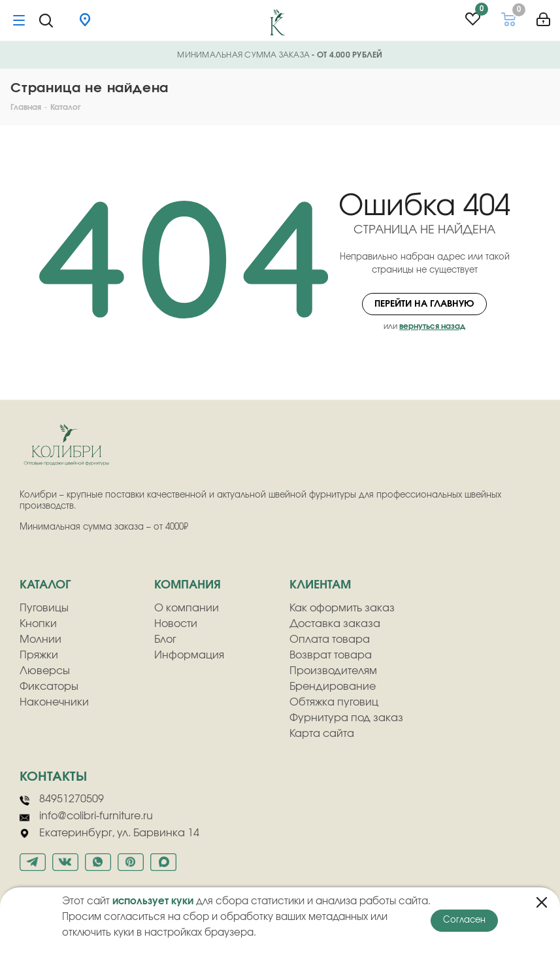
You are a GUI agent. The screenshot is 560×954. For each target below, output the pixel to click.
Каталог (45, 585)
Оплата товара (330, 639)
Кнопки (38, 624)
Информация (189, 655)
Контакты (53, 777)
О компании (187, 608)
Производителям (333, 671)
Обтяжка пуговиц (334, 702)
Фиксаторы (49, 687)
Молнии (41, 639)
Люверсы (45, 671)
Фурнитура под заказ (346, 718)
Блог (165, 639)
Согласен (464, 920)
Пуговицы (44, 608)
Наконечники (54, 702)
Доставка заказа (335, 624)
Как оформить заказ (342, 608)
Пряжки (39, 655)
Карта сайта (322, 734)
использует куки (153, 901)
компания (188, 585)
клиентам (320, 585)
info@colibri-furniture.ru (86, 817)
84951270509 (62, 800)
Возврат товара (331, 655)
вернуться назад (432, 326)
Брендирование (333, 687)
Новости (176, 624)
